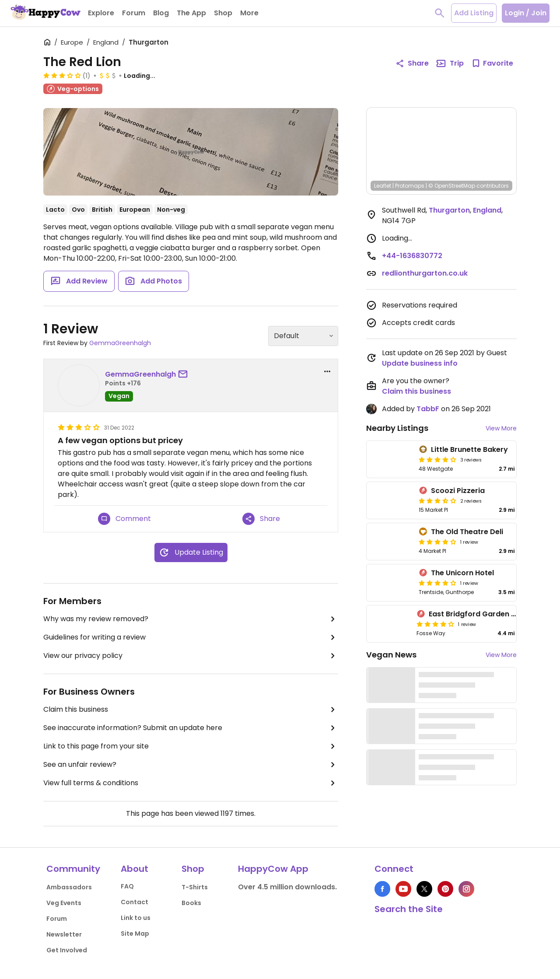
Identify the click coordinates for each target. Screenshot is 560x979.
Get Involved (67, 950)
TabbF (428, 409)
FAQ (127, 886)
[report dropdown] (327, 371)
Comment (124, 519)
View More (501, 428)
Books (191, 903)
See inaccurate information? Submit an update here (191, 728)
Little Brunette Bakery (469, 449)
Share (261, 519)
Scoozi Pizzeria (458, 491)
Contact (135, 902)
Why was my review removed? (191, 619)
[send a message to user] (185, 374)
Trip (450, 63)
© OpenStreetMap (452, 186)
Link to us (136, 918)
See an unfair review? (191, 765)
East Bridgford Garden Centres (484, 614)
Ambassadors (69, 887)
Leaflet (383, 186)
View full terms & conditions (191, 783)
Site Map (135, 934)
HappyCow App (273, 869)
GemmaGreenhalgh (120, 343)
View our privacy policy (191, 656)
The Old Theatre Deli (467, 532)
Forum (57, 919)
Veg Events (64, 903)
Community (73, 869)
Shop (193, 869)
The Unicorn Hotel (462, 573)
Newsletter (64, 934)
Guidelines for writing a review (191, 637)
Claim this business (191, 710)
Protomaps (410, 186)
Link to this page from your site (191, 746)
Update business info (420, 363)
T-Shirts (195, 887)
